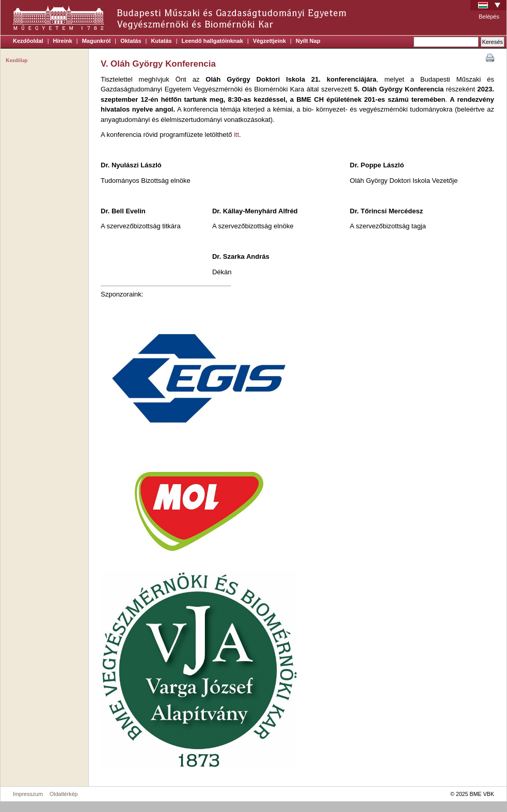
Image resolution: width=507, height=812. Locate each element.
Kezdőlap (17, 60)
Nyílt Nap (308, 41)
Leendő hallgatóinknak (212, 41)
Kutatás (161, 41)
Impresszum (28, 794)
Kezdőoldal (28, 41)
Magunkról (97, 41)
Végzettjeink (270, 41)
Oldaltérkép (64, 794)
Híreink (63, 41)
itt (236, 135)
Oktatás (131, 41)
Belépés (489, 17)
